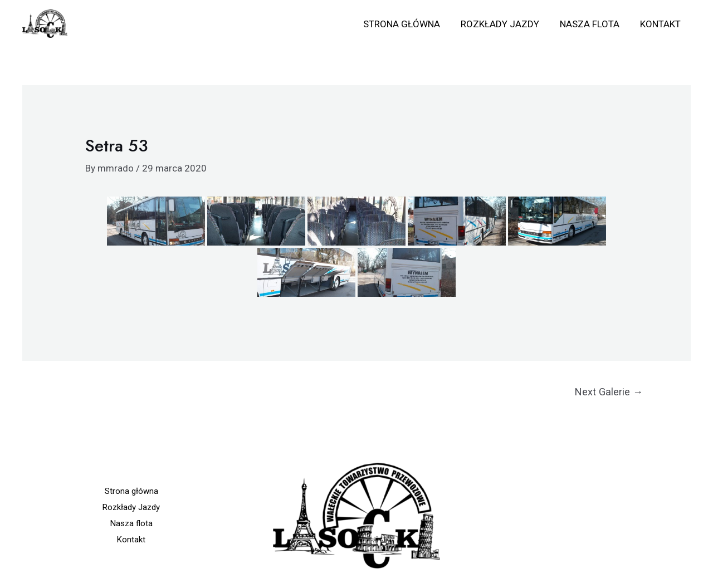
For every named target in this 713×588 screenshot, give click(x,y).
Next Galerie (609, 392)
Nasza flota (592, 24)
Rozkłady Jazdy (504, 24)
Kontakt (661, 24)
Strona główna (407, 24)
